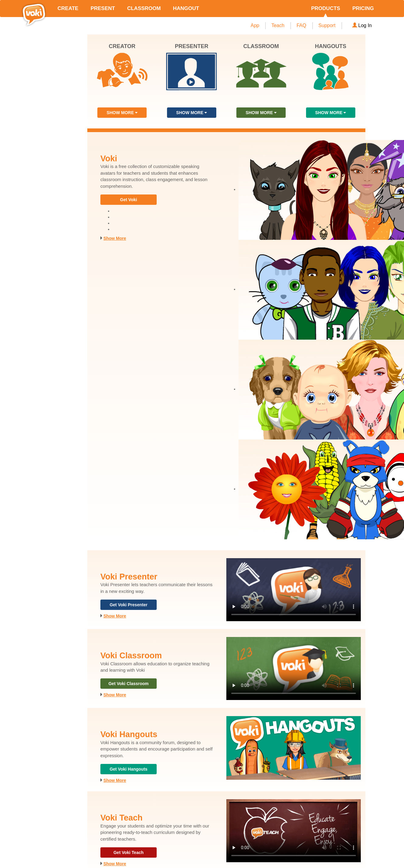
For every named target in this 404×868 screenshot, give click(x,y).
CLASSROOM (144, 8)
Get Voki (129, 200)
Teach (278, 25)
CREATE (68, 8)
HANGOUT (186, 8)
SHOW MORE (122, 113)
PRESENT (103, 8)
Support (327, 25)
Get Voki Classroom (128, 684)
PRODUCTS (326, 8)
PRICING (363, 8)
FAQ (301, 25)
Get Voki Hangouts (128, 769)
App (255, 25)
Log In (362, 25)
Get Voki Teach (129, 852)
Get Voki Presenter (128, 605)
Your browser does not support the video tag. (294, 590)
